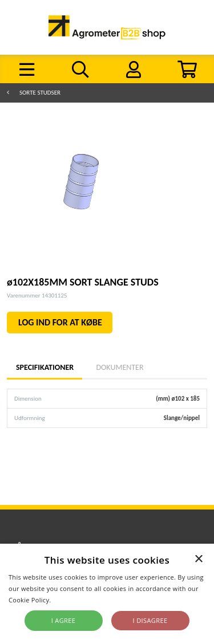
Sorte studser (40, 93)
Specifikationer (45, 367)
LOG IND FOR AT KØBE (60, 322)
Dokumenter (120, 367)
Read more (70, 600)
